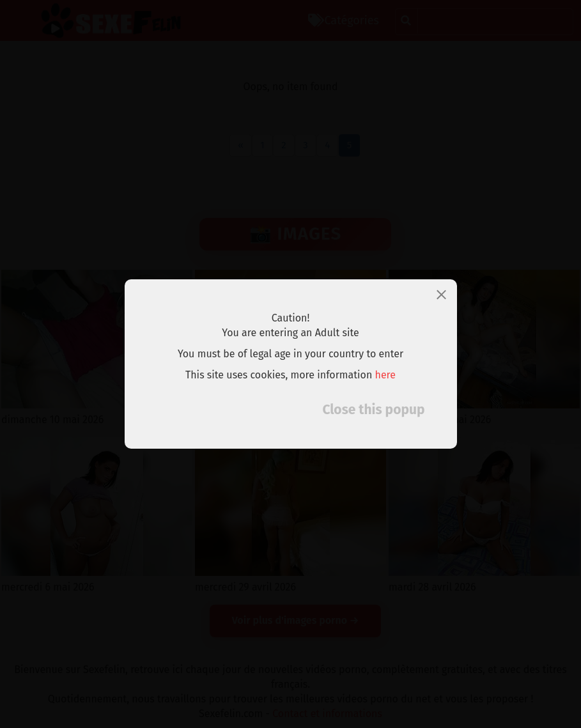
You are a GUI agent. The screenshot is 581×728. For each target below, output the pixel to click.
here (386, 375)
